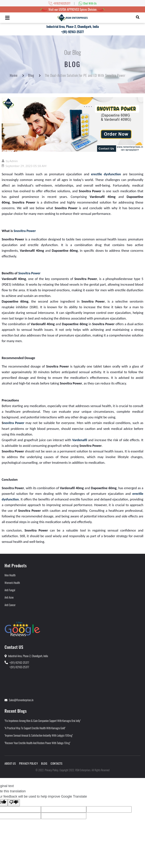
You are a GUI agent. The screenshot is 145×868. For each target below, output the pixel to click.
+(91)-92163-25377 (72, 32)
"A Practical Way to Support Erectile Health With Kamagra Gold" (35, 728)
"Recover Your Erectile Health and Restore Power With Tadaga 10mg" (37, 743)
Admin (14, 161)
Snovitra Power (25, 231)
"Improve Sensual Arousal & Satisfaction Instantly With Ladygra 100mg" (39, 735)
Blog (31, 75)
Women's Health (12, 583)
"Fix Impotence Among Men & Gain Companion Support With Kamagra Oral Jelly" (43, 721)
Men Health (10, 575)
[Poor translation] (14, 803)
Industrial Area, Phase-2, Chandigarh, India (73, 27)
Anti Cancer (10, 605)
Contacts (56, 763)
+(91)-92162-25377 (19, 662)
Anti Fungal (10, 590)
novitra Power (14, 423)
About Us (10, 763)
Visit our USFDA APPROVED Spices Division (72, 9)
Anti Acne (9, 597)
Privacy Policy (28, 763)
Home (14, 75)
